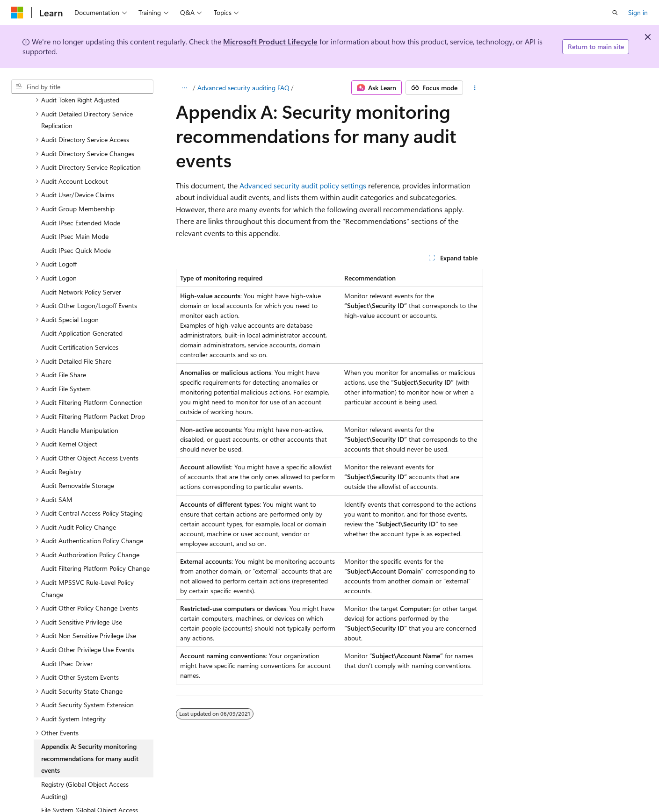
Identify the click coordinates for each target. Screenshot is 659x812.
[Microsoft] (17, 13)
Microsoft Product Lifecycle (270, 41)
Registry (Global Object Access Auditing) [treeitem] (85, 751)
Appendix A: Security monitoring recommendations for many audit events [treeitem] (90, 719)
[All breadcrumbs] (184, 88)
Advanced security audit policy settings (303, 185)
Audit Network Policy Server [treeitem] (81, 253)
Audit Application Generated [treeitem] (82, 294)
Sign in (638, 12)
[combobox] (82, 87)
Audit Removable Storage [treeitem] (78, 447)
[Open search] (615, 13)
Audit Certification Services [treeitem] (80, 308)
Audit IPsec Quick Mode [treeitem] (76, 212)
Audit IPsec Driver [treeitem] (67, 625)
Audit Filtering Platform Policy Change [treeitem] (95, 529)
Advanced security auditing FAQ (243, 88)
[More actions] (475, 88)
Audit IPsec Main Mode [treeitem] (75, 198)
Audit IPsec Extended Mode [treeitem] (81, 184)
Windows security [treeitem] (44, 797)
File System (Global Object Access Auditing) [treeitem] (90, 777)
